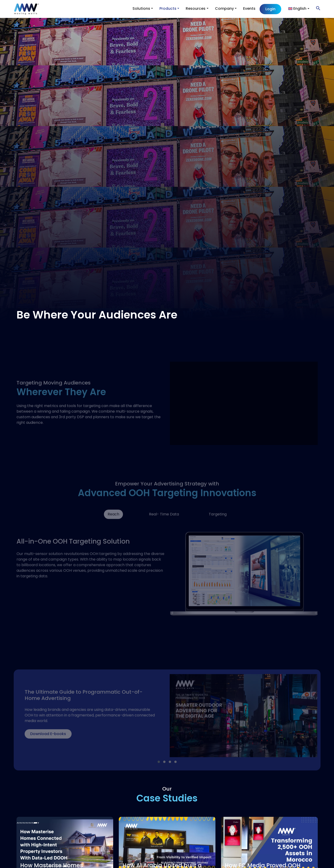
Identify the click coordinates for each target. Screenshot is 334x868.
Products (168, 8)
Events (249, 8)
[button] (316, 8)
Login (270, 9)
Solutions (141, 8)
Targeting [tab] (218, 523)
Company (224, 8)
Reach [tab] (113, 523)
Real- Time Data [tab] (164, 523)
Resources (196, 8)
